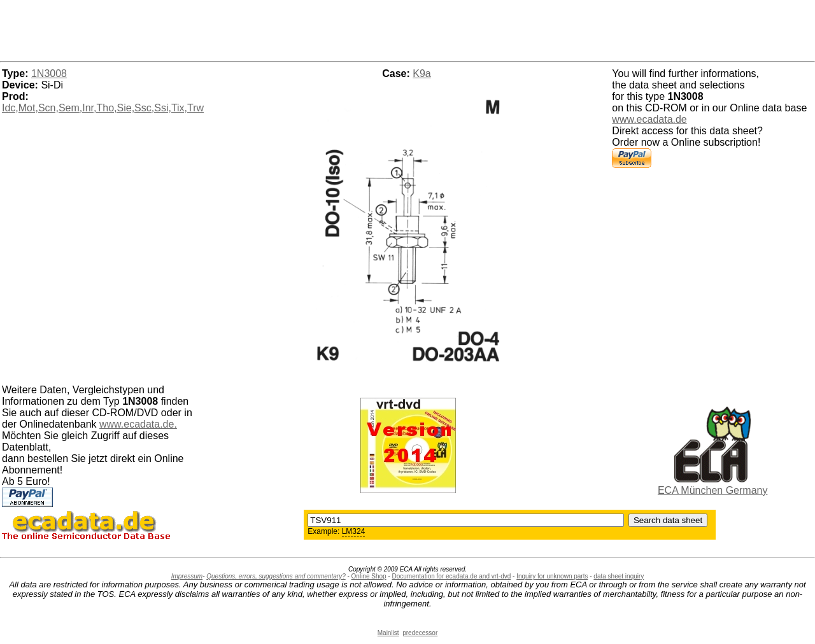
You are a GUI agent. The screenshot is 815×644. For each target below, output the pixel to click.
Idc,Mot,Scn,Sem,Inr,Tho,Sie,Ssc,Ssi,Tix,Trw (103, 108)
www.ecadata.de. (138, 424)
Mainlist (388, 633)
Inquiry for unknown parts (552, 576)
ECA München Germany (713, 490)
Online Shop (369, 576)
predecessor (420, 633)
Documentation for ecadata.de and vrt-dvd (452, 576)
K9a (422, 73)
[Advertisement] (407, 29)
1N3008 (49, 73)
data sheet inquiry (619, 576)
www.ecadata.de (649, 119)
